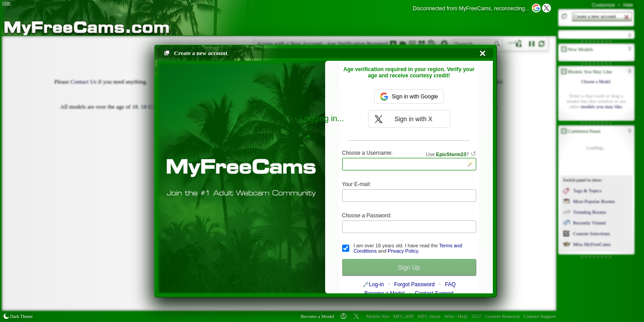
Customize (603, 5)
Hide (628, 5)
